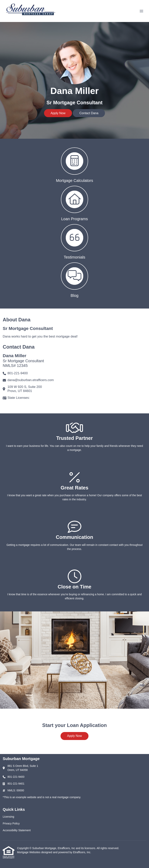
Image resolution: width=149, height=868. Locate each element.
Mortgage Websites (29, 852)
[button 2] (74, 203)
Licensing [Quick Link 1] (8, 817)
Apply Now (58, 113)
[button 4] (74, 280)
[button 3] (74, 241)
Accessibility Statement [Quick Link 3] (17, 830)
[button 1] (74, 165)
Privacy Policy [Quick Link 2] (11, 823)
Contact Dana (89, 113)
